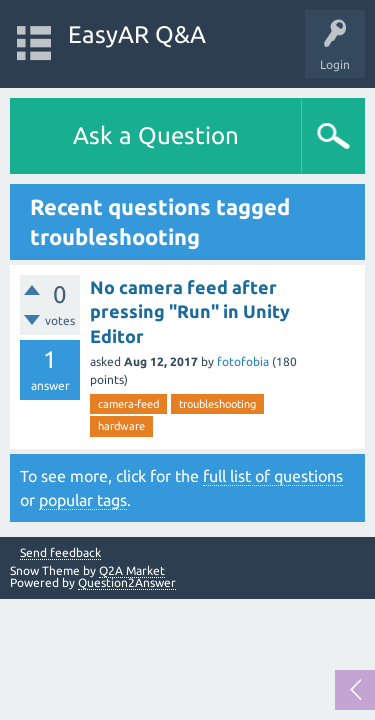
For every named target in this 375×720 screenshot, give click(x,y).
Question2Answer (127, 582)
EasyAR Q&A (137, 34)
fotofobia (243, 361)
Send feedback (60, 553)
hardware (121, 426)
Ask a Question (156, 135)
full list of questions (273, 476)
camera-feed (128, 404)
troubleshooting (217, 404)
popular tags (83, 500)
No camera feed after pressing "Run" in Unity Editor (190, 311)
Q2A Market (132, 570)
